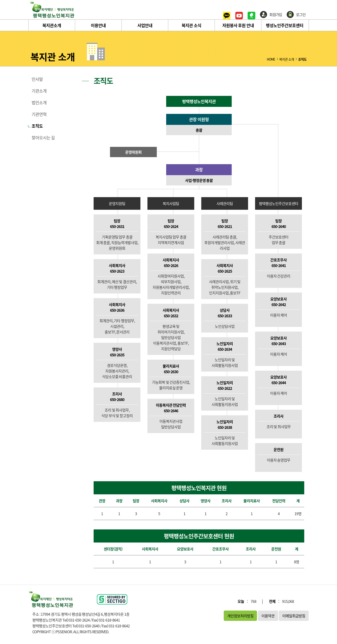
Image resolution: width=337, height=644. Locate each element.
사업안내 (145, 25)
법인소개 (39, 103)
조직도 (37, 126)
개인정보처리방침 (240, 616)
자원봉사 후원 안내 (238, 25)
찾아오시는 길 (43, 138)
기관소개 (39, 91)
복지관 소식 (191, 25)
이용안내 (98, 25)
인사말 (37, 79)
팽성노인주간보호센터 (285, 25)
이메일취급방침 (294, 616)
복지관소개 (52, 25)
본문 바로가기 (0, 0)
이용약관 (268, 616)
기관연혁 (39, 114)
